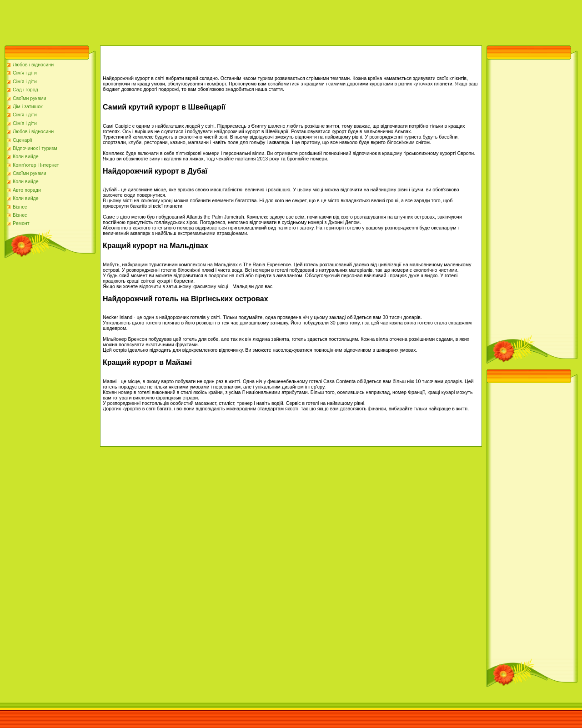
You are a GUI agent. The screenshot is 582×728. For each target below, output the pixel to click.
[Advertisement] (166, 20)
